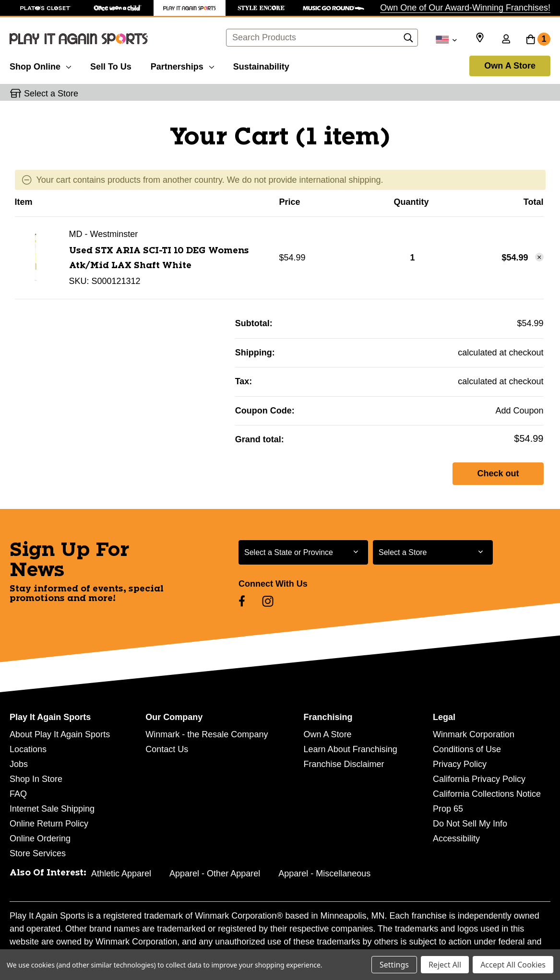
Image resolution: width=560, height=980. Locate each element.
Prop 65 (448, 809)
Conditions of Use (467, 749)
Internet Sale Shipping (52, 809)
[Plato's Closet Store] (46, 8)
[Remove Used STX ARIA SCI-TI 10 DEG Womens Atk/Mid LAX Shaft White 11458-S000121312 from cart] (539, 257)
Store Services (38, 853)
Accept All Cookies (513, 965)
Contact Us (167, 749)
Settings (394, 965)
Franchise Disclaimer (344, 764)
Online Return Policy (49, 824)
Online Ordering (40, 838)
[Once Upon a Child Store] (118, 8)
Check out (498, 473)
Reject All (445, 965)
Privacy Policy (460, 764)
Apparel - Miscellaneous (324, 874)
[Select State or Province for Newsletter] (303, 552)
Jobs (19, 764)
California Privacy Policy (479, 779)
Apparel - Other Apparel (215, 874)
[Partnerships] (182, 65)
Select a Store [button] (51, 94)
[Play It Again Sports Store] (190, 8)
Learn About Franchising (351, 749)
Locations (28, 749)
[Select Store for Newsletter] (433, 552)
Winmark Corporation (474, 734)
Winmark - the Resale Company (207, 734)
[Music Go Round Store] (334, 8)
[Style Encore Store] (262, 8)
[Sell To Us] (111, 65)
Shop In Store (36, 779)
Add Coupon (519, 411)
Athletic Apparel (121, 874)
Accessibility (456, 838)
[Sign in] (506, 40)
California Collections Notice (487, 794)
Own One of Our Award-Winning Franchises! (465, 8)
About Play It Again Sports (60, 734)
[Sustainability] (261, 65)
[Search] (408, 40)
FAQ (18, 794)
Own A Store (510, 66)
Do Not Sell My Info (470, 824)
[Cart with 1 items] (538, 40)
